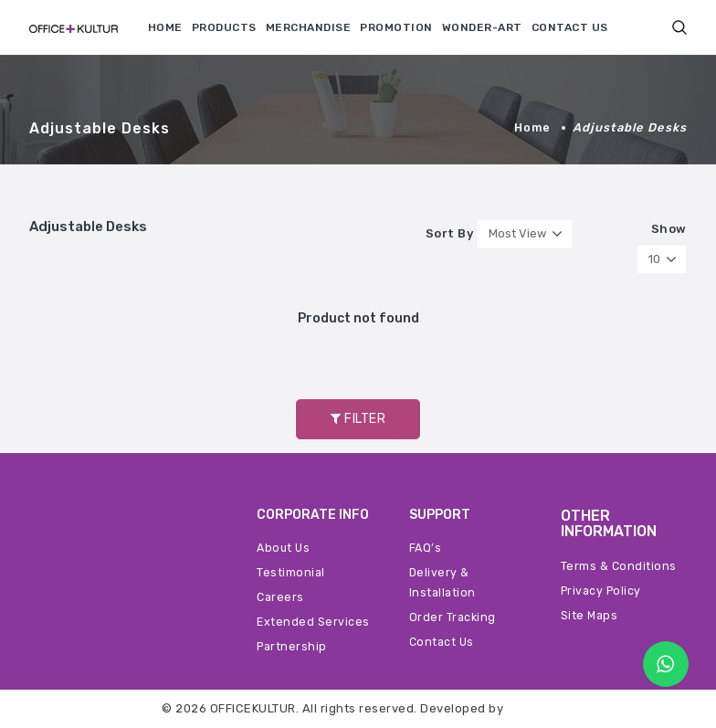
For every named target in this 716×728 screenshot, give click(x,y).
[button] (679, 26)
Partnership (293, 646)
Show (669, 229)
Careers (281, 597)
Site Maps (590, 615)
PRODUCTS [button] (224, 27)
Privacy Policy (603, 591)
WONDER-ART (482, 27)
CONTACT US (570, 27)
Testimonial (291, 572)
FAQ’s (426, 548)
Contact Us (443, 642)
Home (532, 127)
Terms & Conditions (619, 566)
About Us (284, 548)
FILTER (358, 419)
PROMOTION (396, 27)
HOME (165, 27)
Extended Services (314, 622)
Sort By (450, 234)
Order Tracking (453, 617)
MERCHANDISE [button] (309, 27)
